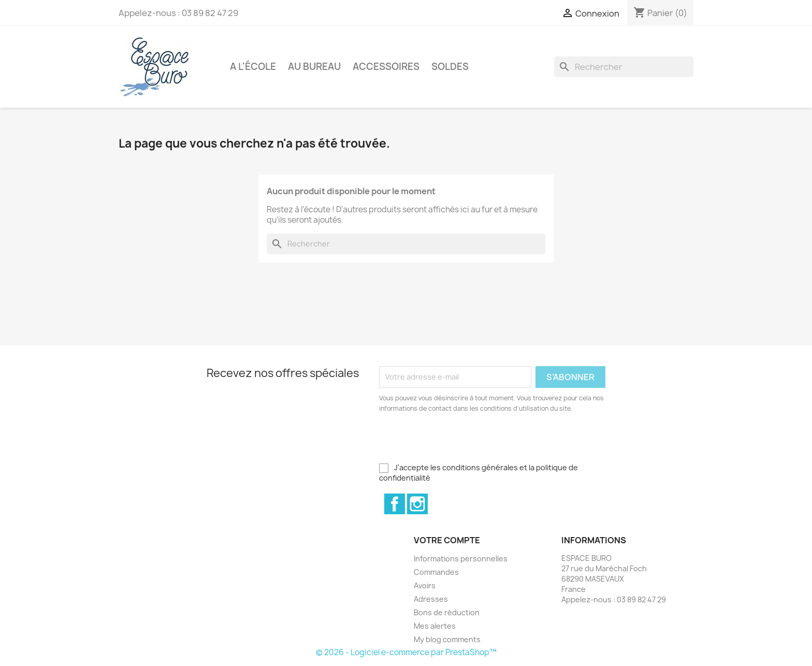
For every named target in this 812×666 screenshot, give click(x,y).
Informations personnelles (461, 559)
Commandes (436, 572)
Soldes (450, 67)
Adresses (431, 599)
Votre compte (447, 540)
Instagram (417, 504)
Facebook (395, 504)
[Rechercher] (624, 67)
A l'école (253, 67)
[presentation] (466, 442)
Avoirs (425, 585)
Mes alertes (435, 626)
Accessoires (386, 67)
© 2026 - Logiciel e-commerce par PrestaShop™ (406, 652)
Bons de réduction (447, 612)
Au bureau (314, 67)
